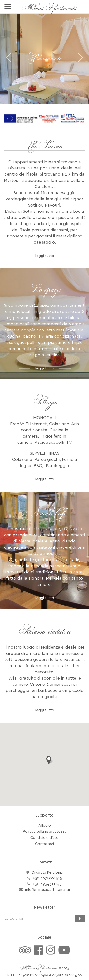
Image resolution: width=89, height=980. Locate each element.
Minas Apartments (49, 8)
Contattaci (44, 844)
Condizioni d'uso (44, 838)
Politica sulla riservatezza (44, 832)
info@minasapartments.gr (48, 890)
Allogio (45, 825)
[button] (49, 760)
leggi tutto (45, 256)
